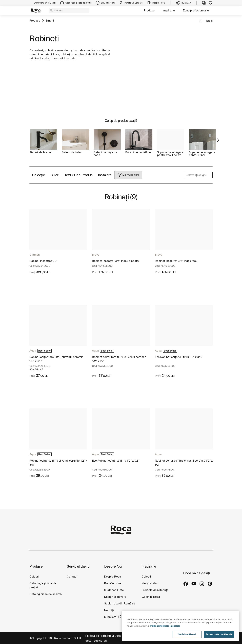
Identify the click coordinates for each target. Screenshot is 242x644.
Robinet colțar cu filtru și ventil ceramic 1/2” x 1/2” (184, 463)
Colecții (34, 577)
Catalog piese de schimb (46, 594)
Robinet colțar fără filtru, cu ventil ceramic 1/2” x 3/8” (56, 359)
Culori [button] (55, 175)
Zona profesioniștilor (196, 10)
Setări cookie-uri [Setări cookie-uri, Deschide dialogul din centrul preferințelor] (187, 634)
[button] (51, 10)
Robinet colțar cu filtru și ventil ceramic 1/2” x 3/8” (58, 463)
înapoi (209, 21)
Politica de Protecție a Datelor (105, 636)
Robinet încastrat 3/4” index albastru (116, 261)
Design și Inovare (115, 597)
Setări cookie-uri (96, 641)
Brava (96, 255)
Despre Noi (113, 566)
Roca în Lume (113, 583)
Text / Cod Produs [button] (79, 175)
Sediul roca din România (120, 603)
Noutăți (109, 610)
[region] (180, 626)
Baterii (50, 21)
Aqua (33, 351)
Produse (149, 10)
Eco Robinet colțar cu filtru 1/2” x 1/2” (116, 461)
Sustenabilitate (114, 590)
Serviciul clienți (78, 566)
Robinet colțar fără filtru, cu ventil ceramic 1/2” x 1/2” (119, 359)
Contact (72, 577)
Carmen (35, 255)
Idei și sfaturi (150, 583)
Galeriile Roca (151, 597)
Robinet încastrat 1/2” (43, 261)
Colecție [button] (39, 175)
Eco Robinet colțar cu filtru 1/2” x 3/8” (179, 357)
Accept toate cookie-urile (219, 634)
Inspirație (169, 10)
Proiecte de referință (155, 590)
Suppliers (110, 617)
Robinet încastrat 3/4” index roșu (176, 261)
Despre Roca (113, 577)
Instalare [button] (105, 175)
